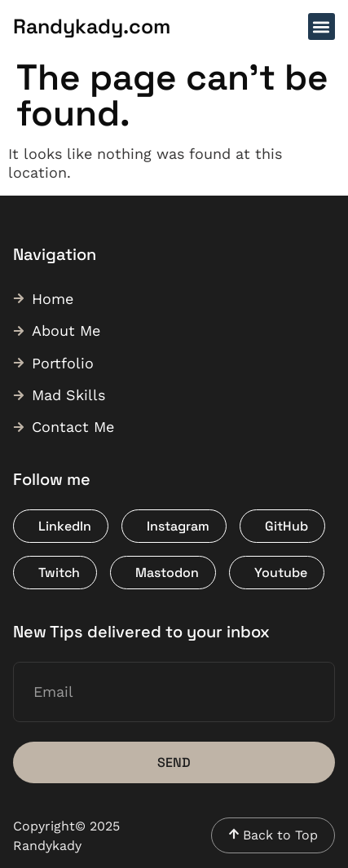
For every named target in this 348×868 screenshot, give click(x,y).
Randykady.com (92, 26)
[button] (322, 26)
